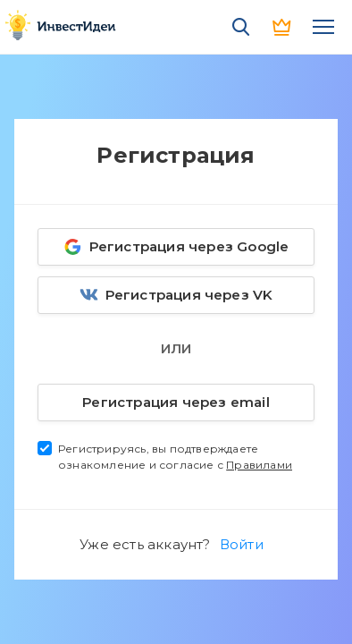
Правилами (259, 465)
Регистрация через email (156, 399)
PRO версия (282, 27)
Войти (242, 544)
